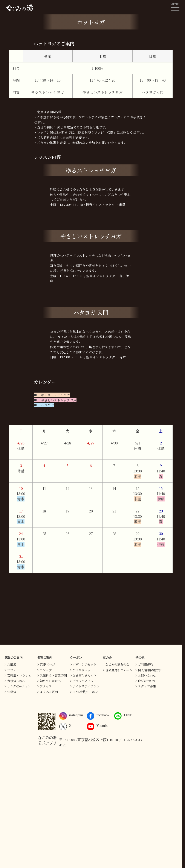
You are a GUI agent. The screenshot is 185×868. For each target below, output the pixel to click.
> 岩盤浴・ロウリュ (18, 675)
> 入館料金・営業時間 (52, 675)
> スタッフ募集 (146, 686)
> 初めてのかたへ (49, 681)
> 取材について (146, 681)
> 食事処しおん (15, 681)
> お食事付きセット (83, 675)
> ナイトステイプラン (85, 686)
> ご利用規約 (144, 664)
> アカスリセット (82, 670)
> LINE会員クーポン (84, 692)
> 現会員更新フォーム (117, 670)
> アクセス (44, 686)
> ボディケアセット (83, 664)
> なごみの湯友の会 (116, 664)
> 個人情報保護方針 (149, 670)
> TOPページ (46, 664)
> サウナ (10, 670)
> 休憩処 (10, 692)
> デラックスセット (83, 681)
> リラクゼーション (18, 686)
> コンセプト (46, 670)
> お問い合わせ (146, 675)
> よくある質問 (47, 692)
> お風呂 (10, 664)
